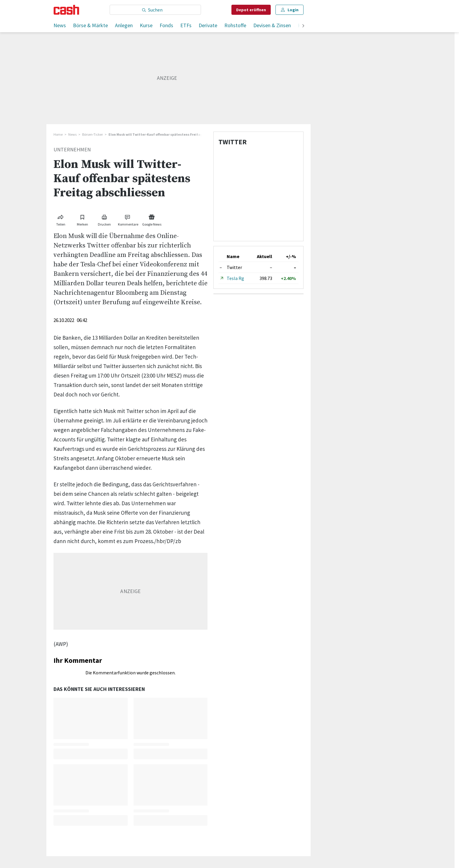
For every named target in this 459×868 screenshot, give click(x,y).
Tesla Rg (235, 278)
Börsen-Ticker (93, 134)
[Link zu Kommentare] (128, 219)
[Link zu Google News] (152, 219)
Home (58, 134)
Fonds (166, 25)
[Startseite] (66, 10)
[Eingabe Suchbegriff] (155, 10)
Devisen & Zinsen (272, 25)
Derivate (208, 25)
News (60, 25)
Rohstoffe (235, 25)
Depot (251, 10)
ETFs (186, 25)
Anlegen (124, 25)
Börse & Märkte (90, 25)
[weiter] (303, 26)
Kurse (146, 25)
